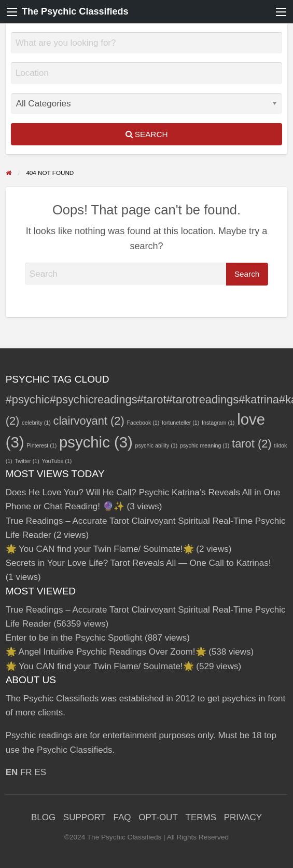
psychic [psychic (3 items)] (96, 442)
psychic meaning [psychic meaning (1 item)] (205, 445)
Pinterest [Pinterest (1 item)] (41, 445)
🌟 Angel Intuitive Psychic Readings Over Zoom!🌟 (106, 652)
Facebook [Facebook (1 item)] (143, 423)
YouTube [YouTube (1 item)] (57, 461)
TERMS (201, 817)
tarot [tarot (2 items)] (252, 444)
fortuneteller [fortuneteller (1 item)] (180, 423)
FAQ (122, 817)
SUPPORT (85, 817)
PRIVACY (243, 817)
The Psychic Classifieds (75, 11)
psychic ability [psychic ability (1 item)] (157, 445)
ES (40, 772)
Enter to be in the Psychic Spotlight (74, 638)
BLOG (43, 817)
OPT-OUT (158, 817)
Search (147, 134)
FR (26, 772)
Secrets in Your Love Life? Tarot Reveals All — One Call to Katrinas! (138, 563)
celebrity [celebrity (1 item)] (36, 423)
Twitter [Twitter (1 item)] (27, 461)
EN (12, 772)
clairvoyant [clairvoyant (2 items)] (88, 421)
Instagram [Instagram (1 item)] (218, 423)
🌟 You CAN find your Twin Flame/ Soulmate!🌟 (100, 549)
